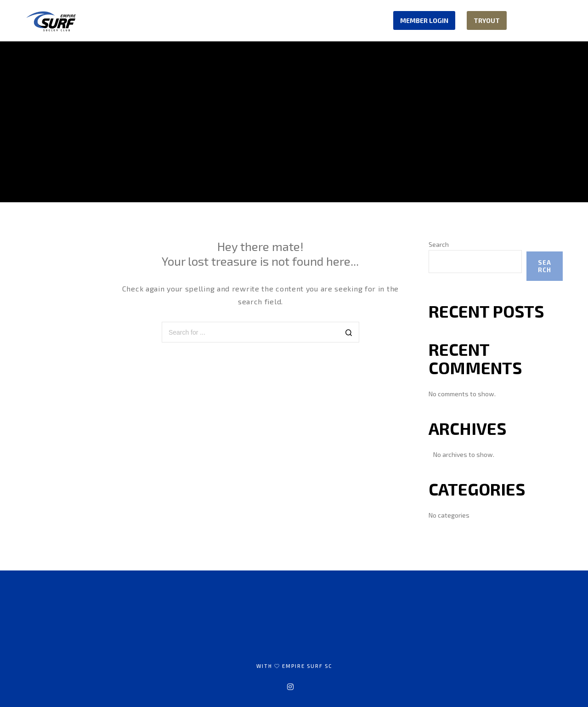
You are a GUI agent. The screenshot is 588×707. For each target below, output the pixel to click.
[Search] (349, 333)
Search (439, 244)
